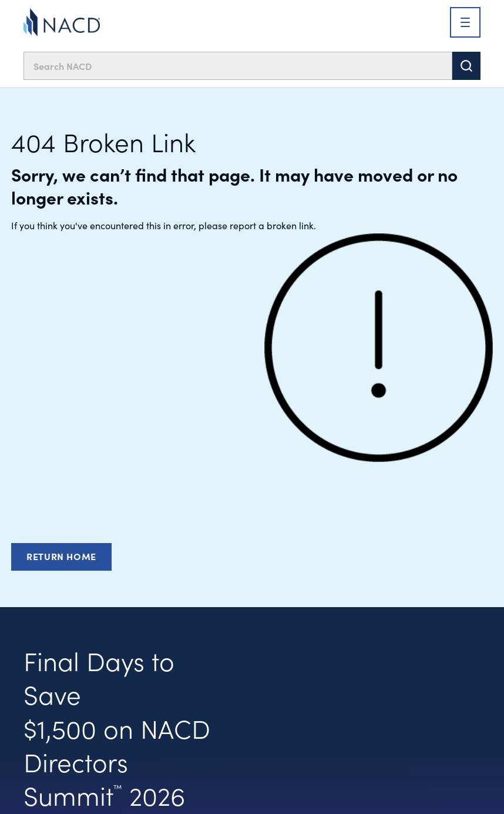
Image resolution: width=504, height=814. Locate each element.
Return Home (61, 556)
